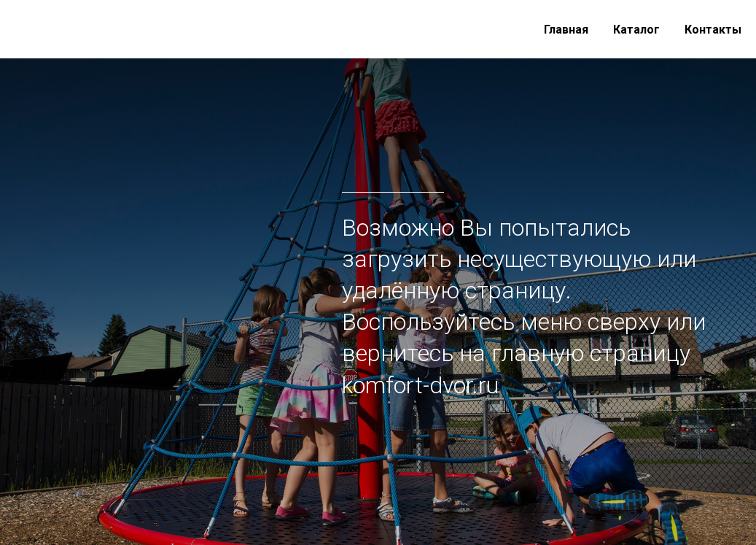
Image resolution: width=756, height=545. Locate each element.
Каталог (636, 30)
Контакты (713, 30)
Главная (566, 30)
